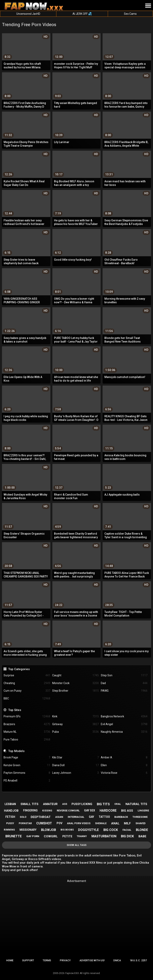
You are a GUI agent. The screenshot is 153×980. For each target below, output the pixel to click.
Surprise (27, 675)
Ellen (124, 765)
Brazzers (27, 724)
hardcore (108, 811)
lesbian (10, 804)
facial (127, 830)
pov (59, 823)
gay (91, 817)
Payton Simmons (27, 773)
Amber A (124, 758)
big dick (127, 836)
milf (127, 823)
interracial (76, 817)
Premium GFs (27, 716)
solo (23, 817)
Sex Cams (130, 14)
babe (142, 836)
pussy (10, 823)
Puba (76, 732)
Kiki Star (76, 758)
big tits (103, 804)
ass (65, 804)
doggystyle (88, 830)
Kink (76, 716)
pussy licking (82, 804)
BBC (27, 699)
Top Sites (15, 710)
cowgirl (51, 836)
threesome (140, 817)
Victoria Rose (124, 773)
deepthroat (41, 817)
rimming (9, 830)
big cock (111, 830)
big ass (127, 811)
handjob (11, 811)
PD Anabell (27, 781)
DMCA (117, 960)
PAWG (124, 691)
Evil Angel (124, 724)
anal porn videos (79, 823)
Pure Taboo (27, 740)
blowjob (49, 830)
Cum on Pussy (27, 691)
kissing (47, 811)
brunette (14, 836)
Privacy (65, 960)
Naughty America (124, 732)
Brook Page (27, 758)
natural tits (136, 804)
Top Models (16, 751)
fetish (10, 817)
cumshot (44, 823)
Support (28, 960)
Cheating (27, 683)
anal (115, 823)
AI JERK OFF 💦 (82, 14)
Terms (47, 960)
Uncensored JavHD (28, 14)
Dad (124, 683)
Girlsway (76, 724)
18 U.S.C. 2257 (138, 960)
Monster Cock (76, 683)
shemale (101, 823)
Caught (76, 675)
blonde (142, 830)
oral (118, 804)
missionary (28, 830)
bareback (121, 817)
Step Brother (76, 691)
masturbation (104, 836)
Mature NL (27, 732)
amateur (50, 804)
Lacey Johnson (76, 773)
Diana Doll (76, 765)
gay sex (90, 810)
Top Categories (19, 669)
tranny (82, 836)
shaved (141, 823)
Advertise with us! (92, 960)
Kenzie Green (27, 765)
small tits (29, 804)
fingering (30, 810)
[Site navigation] (148, 6)
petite (67, 836)
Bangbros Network (124, 716)
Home (10, 960)
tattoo (104, 817)
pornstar (25, 823)
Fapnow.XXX (72, 973)
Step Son (124, 675)
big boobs (67, 830)
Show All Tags (77, 845)
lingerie (143, 811)
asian (59, 817)
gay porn (33, 836)
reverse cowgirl (68, 811)
